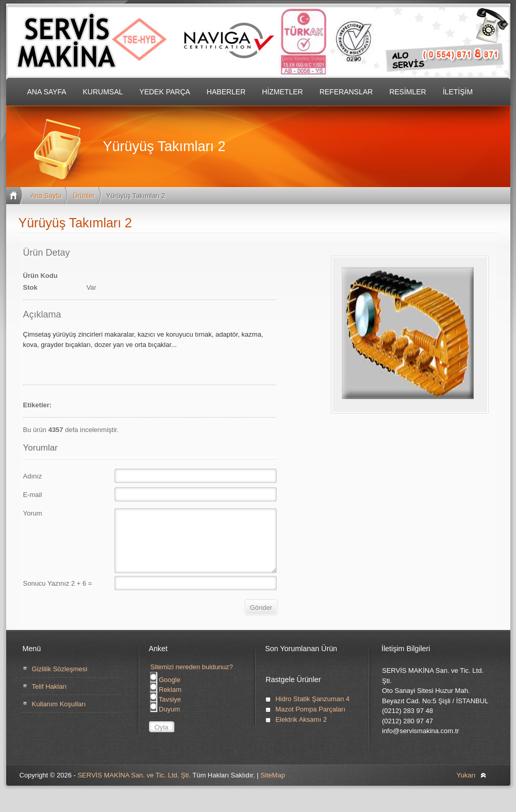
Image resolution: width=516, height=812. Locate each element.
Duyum (165, 722)
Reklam (166, 702)
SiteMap (273, 788)
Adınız (33, 476)
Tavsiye (165, 712)
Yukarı (466, 788)
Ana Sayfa (46, 196)
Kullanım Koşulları (59, 716)
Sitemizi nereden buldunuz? (191, 679)
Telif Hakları (49, 699)
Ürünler (84, 196)
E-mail (33, 495)
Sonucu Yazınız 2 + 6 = (58, 596)
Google (165, 692)
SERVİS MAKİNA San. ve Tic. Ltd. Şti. (134, 788)
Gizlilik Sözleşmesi (60, 681)
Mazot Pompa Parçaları (310, 722)
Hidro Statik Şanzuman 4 (312, 711)
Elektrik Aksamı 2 (301, 732)
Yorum (33, 513)
